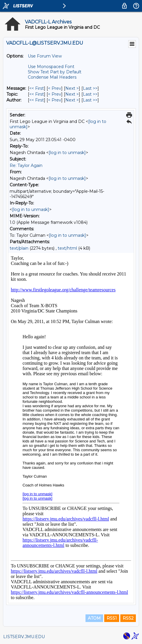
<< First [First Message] (37, 88)
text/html (67, 248)
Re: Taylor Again (26, 165)
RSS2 (128, 618)
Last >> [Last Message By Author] (90, 100)
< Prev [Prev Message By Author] (55, 100)
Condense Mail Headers (52, 77)
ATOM (94, 618)
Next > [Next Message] (72, 88)
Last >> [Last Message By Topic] (90, 94)
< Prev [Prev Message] (55, 88)
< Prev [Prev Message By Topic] (55, 94)
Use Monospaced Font (51, 67)
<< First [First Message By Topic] (37, 94)
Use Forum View (45, 56)
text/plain (19, 248)
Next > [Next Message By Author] (72, 100)
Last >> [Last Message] (90, 88)
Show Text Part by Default (55, 72)
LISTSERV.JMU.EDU (24, 637)
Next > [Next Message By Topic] (72, 94)
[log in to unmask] (67, 153)
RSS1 (112, 618)
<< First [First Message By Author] (37, 100)
